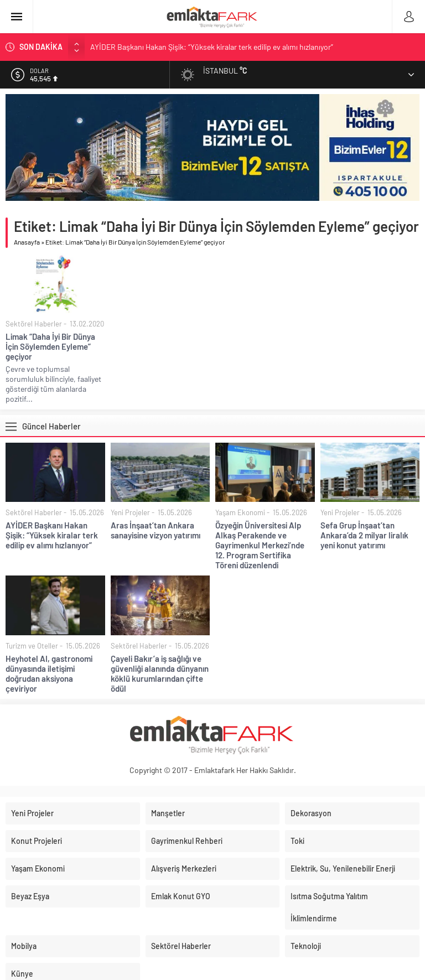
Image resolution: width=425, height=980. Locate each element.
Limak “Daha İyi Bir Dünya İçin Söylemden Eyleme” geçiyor (50, 346)
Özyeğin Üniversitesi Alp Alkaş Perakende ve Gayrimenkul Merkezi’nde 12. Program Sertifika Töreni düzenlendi (260, 545)
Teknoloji (306, 946)
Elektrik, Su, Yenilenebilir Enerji (343, 868)
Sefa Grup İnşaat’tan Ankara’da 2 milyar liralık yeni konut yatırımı (364, 535)
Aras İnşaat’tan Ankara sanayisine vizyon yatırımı (156, 530)
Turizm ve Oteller (32, 646)
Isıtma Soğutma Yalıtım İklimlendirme (329, 907)
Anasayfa (27, 242)
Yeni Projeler (130, 512)
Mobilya (24, 946)
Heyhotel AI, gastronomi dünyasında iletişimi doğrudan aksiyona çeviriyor (49, 673)
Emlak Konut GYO (181, 896)
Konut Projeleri (37, 841)
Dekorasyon (311, 813)
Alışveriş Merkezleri (184, 868)
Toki (297, 841)
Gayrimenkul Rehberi (187, 841)
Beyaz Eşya (30, 896)
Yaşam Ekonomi (240, 512)
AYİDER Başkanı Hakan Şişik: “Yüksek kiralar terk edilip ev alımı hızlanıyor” (212, 47)
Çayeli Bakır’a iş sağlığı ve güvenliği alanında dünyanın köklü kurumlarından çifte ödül (160, 673)
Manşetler (168, 813)
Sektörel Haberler (34, 324)
